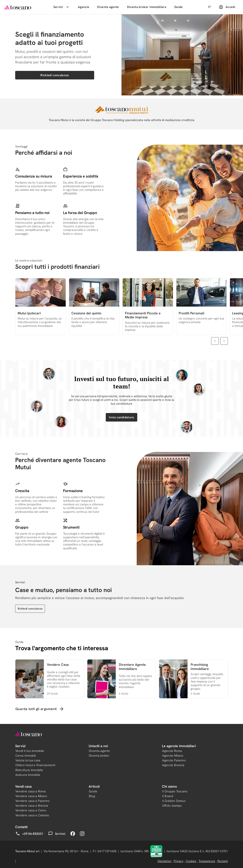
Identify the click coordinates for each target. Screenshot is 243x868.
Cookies (191, 861)
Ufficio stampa (172, 806)
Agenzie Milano (173, 756)
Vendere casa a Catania (32, 815)
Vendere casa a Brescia (32, 806)
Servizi (62, 7)
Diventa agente (108, 7)
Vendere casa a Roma (31, 791)
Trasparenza (207, 861)
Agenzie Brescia (173, 765)
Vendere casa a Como (31, 810)
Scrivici (57, 834)
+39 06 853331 (29, 834)
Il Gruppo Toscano (175, 791)
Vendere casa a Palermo (32, 801)
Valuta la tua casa (28, 760)
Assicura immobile (28, 775)
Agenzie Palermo (174, 760)
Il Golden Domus (174, 801)
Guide (179, 7)
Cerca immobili (26, 756)
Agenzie (84, 7)
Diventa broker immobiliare (147, 7)
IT (209, 7)
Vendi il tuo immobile (30, 751)
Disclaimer (164, 861)
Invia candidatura (121, 417)
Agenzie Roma (172, 751)
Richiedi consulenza (55, 75)
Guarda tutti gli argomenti (40, 709)
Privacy (179, 861)
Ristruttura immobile (29, 770)
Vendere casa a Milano (31, 796)
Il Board (168, 796)
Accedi (227, 7)
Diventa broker (99, 756)
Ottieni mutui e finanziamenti (35, 765)
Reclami (223, 861)
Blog (92, 796)
